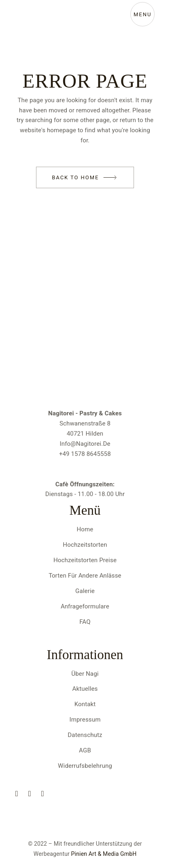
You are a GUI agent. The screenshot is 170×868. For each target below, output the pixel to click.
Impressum (85, 720)
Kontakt (85, 704)
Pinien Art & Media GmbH (104, 854)
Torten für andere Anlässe (85, 576)
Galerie (85, 591)
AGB (85, 750)
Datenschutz (85, 735)
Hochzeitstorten (85, 545)
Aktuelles (85, 689)
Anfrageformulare (85, 606)
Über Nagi (85, 674)
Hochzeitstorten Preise (85, 560)
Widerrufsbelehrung (85, 766)
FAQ (85, 622)
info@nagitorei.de (85, 444)
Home (85, 529)
